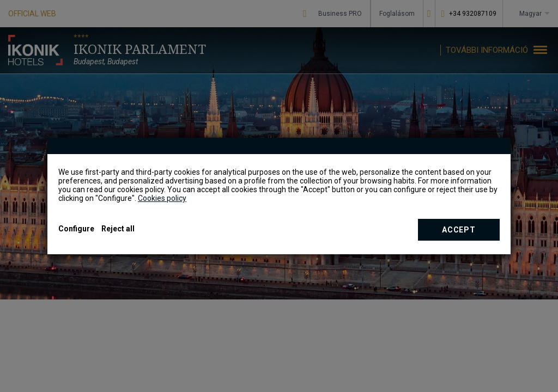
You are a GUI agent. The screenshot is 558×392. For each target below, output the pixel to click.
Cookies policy (162, 198)
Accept (459, 230)
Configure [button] (76, 229)
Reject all (118, 229)
